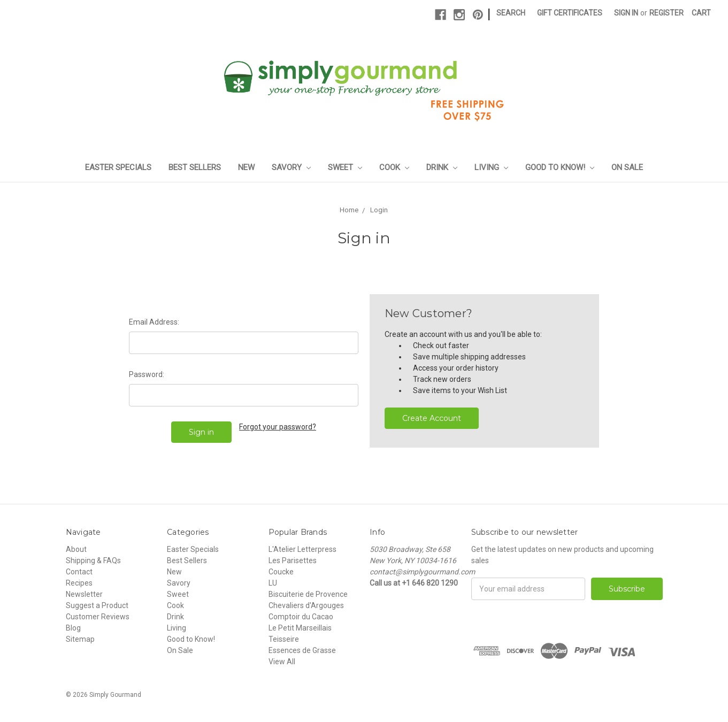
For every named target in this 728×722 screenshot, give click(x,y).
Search (511, 13)
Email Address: (154, 322)
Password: (147, 374)
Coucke (281, 572)
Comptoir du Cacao (301, 617)
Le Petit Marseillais (300, 628)
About (76, 549)
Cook (394, 167)
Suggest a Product (97, 605)
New (246, 167)
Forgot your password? (278, 427)
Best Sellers (195, 167)
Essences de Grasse (302, 650)
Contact (79, 572)
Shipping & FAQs (93, 560)
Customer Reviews (98, 617)
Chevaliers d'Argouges (306, 605)
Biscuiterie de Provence (308, 594)
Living (491, 167)
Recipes (79, 583)
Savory (291, 167)
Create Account (432, 418)
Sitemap (80, 639)
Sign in (626, 13)
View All (282, 662)
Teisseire (284, 639)
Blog (73, 628)
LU (273, 583)
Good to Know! (560, 167)
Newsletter (84, 594)
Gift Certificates (570, 13)
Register (666, 13)
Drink (442, 167)
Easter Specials (118, 167)
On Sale (627, 167)
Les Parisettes (293, 560)
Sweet (345, 167)
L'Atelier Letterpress (302, 549)
